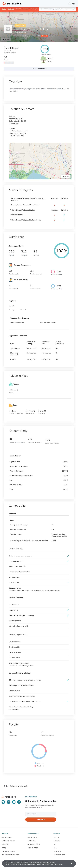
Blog (55, 848)
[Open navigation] (73, 4)
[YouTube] (14, 802)
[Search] (69, 4)
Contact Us (57, 841)
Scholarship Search (34, 844)
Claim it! (44, 36)
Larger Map (6, 40)
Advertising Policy (59, 855)
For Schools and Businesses (10, 855)
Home (4, 9)
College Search (32, 837)
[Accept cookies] (70, 864)
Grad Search (31, 841)
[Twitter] (3, 802)
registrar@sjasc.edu (21, 131)
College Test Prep (7, 837)
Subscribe (41, 819)
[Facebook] (9, 802)
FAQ (55, 844)
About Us (56, 837)
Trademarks (57, 851)
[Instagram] (19, 802)
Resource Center (33, 848)
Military (4, 848)
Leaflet (53, 13)
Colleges (11, 9)
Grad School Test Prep (8, 841)
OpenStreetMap (64, 13)
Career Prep (5, 844)
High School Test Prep (8, 851)
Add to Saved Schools (39, 69)
